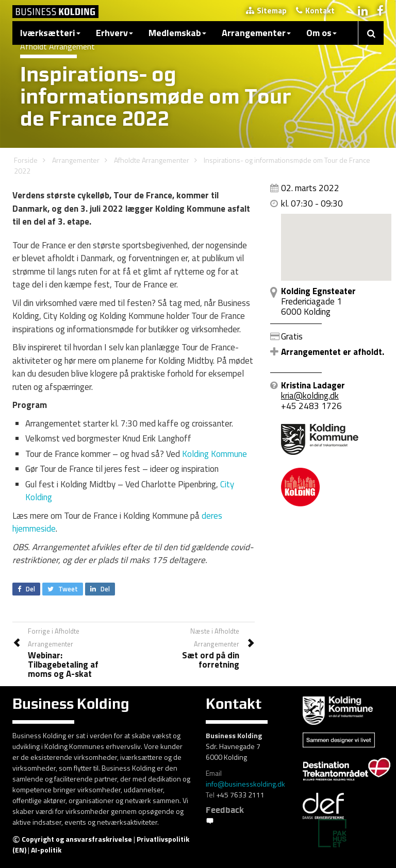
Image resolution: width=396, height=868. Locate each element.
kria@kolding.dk (310, 396)
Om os (321, 33)
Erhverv (114, 33)
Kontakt (315, 11)
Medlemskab (177, 33)
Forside (26, 160)
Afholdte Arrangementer (152, 160)
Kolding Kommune (214, 454)
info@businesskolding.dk (245, 784)
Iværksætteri (50, 33)
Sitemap (266, 11)
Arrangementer (256, 33)
